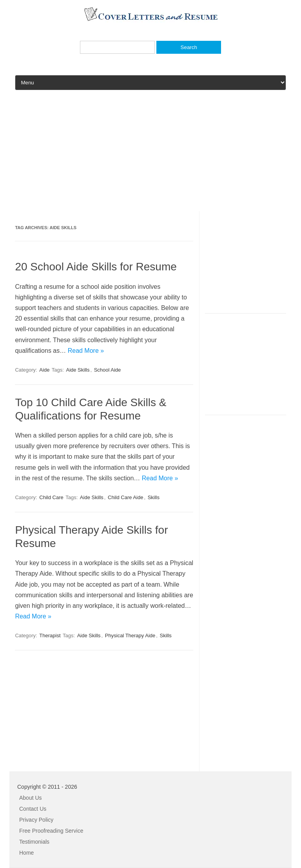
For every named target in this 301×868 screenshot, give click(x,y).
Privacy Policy (36, 820)
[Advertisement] (150, 156)
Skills (154, 497)
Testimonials (34, 842)
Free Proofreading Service (51, 831)
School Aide (108, 370)
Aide (44, 370)
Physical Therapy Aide (130, 635)
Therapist (50, 635)
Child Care (51, 497)
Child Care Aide (125, 497)
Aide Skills (78, 370)
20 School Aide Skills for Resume (96, 267)
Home (26, 853)
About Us (31, 798)
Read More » (86, 351)
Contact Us (33, 809)
